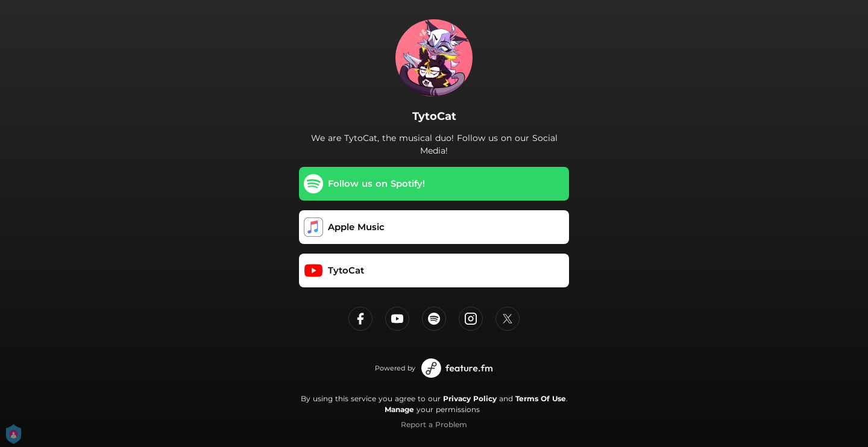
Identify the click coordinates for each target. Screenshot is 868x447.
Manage (399, 409)
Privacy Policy (470, 399)
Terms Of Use (541, 399)
